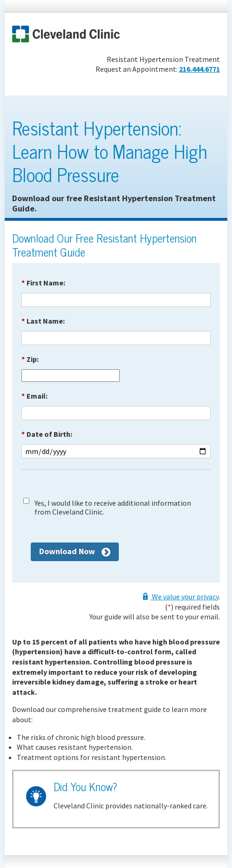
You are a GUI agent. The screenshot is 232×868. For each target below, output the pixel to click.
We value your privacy (184, 597)
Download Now (67, 551)
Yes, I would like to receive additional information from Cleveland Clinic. (113, 508)
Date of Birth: (47, 434)
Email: (34, 396)
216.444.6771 (199, 69)
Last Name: (43, 321)
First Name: (43, 283)
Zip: (30, 359)
